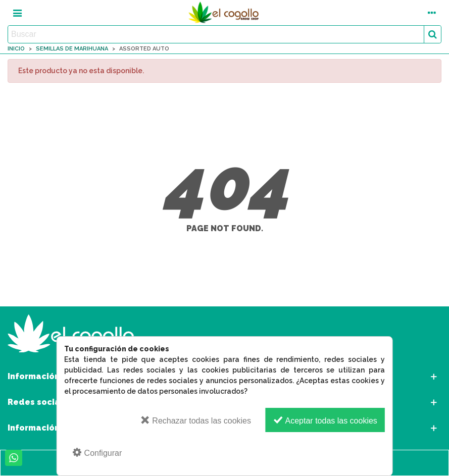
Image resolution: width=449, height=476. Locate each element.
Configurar (97, 452)
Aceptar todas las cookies (325, 420)
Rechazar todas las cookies (195, 420)
